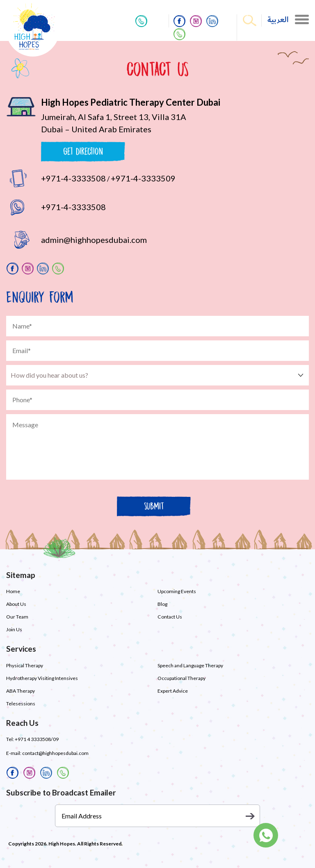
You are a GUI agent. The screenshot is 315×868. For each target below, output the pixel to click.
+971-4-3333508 (73, 178)
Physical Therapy (25, 665)
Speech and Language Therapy (190, 665)
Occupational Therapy (181, 678)
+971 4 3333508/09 (37, 739)
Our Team (17, 617)
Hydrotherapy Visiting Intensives (42, 678)
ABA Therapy (21, 691)
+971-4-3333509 (143, 178)
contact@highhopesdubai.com (55, 753)
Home (13, 591)
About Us (16, 604)
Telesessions (21, 704)
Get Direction (83, 151)
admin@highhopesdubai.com (94, 240)
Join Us (14, 629)
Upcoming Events (177, 591)
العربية (278, 20)
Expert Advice (173, 691)
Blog (162, 604)
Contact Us (170, 617)
